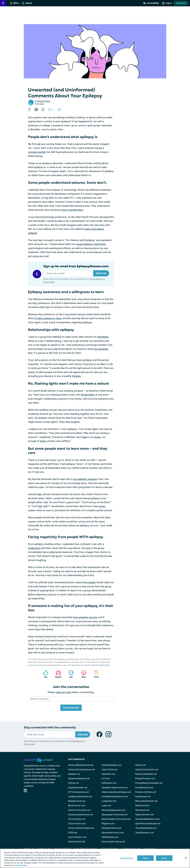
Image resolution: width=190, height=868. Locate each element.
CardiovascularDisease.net (81, 815)
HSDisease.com (109, 783)
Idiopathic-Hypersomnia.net (115, 788)
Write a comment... (40, 699)
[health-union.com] (38, 760)
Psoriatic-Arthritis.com (146, 792)
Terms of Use (49, 282)
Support (57, 674)
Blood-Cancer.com (77, 806)
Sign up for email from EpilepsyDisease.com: (76, 266)
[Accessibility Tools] (151, 3)
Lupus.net (106, 806)
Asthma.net (73, 783)
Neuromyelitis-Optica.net (113, 842)
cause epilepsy (84, 244)
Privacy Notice (95, 279)
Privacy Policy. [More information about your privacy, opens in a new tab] (22, 865)
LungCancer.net (109, 801)
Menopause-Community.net (115, 815)
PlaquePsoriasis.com (145, 778)
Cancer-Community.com (79, 810)
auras (102, 506)
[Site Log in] (167, 3)
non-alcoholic (101, 349)
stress (97, 437)
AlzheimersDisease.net (79, 778)
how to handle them (72, 210)
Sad (70, 674)
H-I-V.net (106, 778)
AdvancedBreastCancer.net (81, 765)
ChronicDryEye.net (77, 819)
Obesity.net (140, 765)
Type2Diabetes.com (145, 833)
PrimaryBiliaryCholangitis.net (149, 783)
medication (34, 548)
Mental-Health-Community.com (116, 819)
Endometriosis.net (77, 842)
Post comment (71, 708)
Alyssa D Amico (44, 101)
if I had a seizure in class (48, 318)
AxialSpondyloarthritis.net (80, 797)
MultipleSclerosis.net (111, 828)
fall (40, 506)
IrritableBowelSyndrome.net (115, 797)
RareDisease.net (143, 797)
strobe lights (88, 395)
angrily (92, 582)
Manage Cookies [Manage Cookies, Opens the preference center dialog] (127, 858)
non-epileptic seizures (85, 479)
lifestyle (76, 376)
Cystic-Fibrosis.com (77, 837)
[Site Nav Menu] (14, 3)
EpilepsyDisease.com (112, 765)
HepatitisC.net (108, 774)
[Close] (186, 858)
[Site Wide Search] (27, 3)
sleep (43, 441)
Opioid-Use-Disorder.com (147, 770)
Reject (146, 858)
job (39, 144)
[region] (95, 858)
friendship (103, 337)
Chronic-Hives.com (77, 824)
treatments (100, 244)
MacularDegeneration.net (113, 810)
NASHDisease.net (110, 837)
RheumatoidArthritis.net (146, 801)
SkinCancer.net (142, 810)
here (107, 665)
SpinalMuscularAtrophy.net (148, 824)
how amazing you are (85, 617)
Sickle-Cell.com (142, 806)
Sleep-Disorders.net (144, 815)
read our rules (63, 692)
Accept (164, 858)
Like (44, 674)
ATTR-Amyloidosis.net (78, 792)
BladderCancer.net (77, 801)
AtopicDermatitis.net (78, 788)
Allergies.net (74, 774)
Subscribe (181, 3)
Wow (82, 674)
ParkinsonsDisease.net (146, 774)
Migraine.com (108, 824)
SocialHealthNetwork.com (148, 819)
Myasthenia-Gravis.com (113, 833)
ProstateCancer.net (144, 788)
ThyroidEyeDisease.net (146, 828)
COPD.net (73, 833)
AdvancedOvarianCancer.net (81, 770)
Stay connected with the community (50, 727)
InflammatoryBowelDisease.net (116, 792)
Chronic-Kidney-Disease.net (81, 828)
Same (95, 674)
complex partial (37, 152)
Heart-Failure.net (109, 770)
